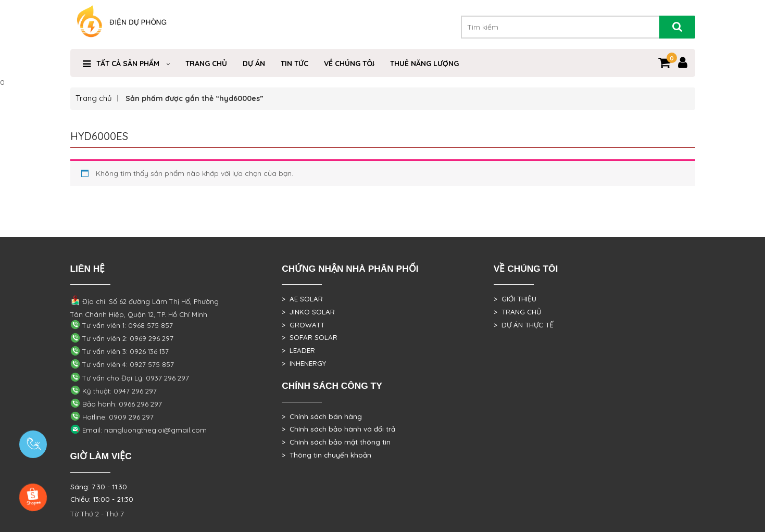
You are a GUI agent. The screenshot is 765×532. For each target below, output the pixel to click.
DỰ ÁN (254, 64)
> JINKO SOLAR (308, 312)
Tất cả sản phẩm (128, 64)
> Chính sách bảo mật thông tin (336, 442)
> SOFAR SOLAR (310, 337)
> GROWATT (303, 325)
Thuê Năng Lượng (424, 64)
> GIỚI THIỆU (515, 299)
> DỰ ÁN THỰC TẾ (524, 325)
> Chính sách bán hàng (322, 416)
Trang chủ (94, 98)
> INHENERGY (304, 363)
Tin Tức (294, 64)
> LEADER (298, 350)
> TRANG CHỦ (517, 312)
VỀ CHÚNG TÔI (349, 64)
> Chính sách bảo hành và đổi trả (338, 429)
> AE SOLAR (302, 299)
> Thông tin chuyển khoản (327, 455)
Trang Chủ (206, 64)
